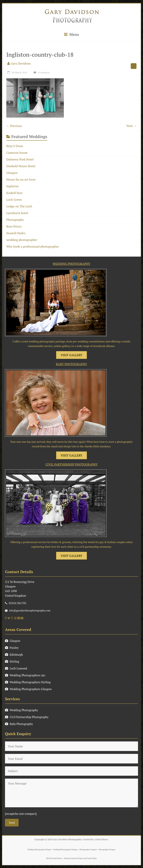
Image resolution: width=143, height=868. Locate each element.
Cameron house (17, 153)
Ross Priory (14, 226)
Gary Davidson (21, 63)
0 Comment (41, 72)
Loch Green (14, 200)
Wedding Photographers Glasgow (28, 689)
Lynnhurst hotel (17, 213)
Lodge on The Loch (19, 206)
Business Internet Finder (74, 858)
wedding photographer (22, 240)
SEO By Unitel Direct (54, 858)
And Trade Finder (90, 858)
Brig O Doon (15, 146)
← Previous (14, 126)
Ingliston (12, 186)
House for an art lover (21, 179)
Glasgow (12, 173)
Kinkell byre (14, 193)
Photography (15, 220)
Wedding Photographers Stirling (28, 682)
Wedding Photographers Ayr (25, 675)
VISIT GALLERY (72, 355)
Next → (131, 126)
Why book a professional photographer (33, 246)
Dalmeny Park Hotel (20, 159)
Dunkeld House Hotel (21, 166)
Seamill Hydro (16, 233)
